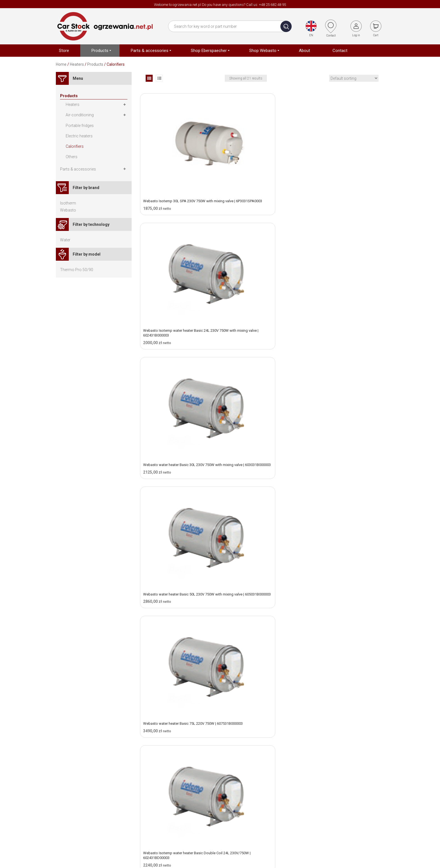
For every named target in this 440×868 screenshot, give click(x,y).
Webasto (68, 210)
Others (72, 157)
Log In (342, 822)
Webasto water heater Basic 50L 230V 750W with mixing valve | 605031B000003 (179, 256)
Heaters (77, 64)
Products (95, 64)
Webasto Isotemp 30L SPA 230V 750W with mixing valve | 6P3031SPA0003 (178, 160)
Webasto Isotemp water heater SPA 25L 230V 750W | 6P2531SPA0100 (258, 629)
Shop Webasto (294, 805)
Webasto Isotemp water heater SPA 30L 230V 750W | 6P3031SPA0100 (342, 629)
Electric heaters (79, 136)
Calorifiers (75, 146)
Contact (231, 813)
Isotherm (68, 203)
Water (65, 240)
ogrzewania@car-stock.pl (179, 820)
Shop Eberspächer (297, 796)
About (230, 788)
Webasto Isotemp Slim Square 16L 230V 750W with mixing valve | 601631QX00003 (260, 447)
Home (61, 64)
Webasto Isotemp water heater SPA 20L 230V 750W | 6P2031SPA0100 (342, 538)
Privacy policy (237, 805)
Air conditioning (294, 813)
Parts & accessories (78, 169)
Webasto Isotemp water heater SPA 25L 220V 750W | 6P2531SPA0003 (175, 629)
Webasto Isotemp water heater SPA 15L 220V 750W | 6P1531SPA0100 (342, 447)
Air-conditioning (80, 115)
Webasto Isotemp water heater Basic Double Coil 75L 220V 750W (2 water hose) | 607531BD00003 (178, 354)
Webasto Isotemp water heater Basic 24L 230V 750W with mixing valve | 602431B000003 (260, 163)
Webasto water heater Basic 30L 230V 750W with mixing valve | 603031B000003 (345, 160)
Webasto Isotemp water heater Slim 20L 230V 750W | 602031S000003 (342, 351)
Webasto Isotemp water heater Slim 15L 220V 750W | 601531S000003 (259, 351)
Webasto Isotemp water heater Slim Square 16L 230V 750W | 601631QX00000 (178, 447)
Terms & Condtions (241, 796)
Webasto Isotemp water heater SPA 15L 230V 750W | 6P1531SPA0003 (175, 538)
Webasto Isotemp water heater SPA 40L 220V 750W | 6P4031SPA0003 (175, 720)
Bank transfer (348, 788)
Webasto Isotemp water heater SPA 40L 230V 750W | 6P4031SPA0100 (258, 720)
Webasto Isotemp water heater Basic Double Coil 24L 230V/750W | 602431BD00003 (339, 258)
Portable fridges (80, 126)
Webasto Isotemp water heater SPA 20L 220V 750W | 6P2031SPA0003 (258, 538)
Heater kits (290, 788)
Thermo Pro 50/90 (77, 270)
